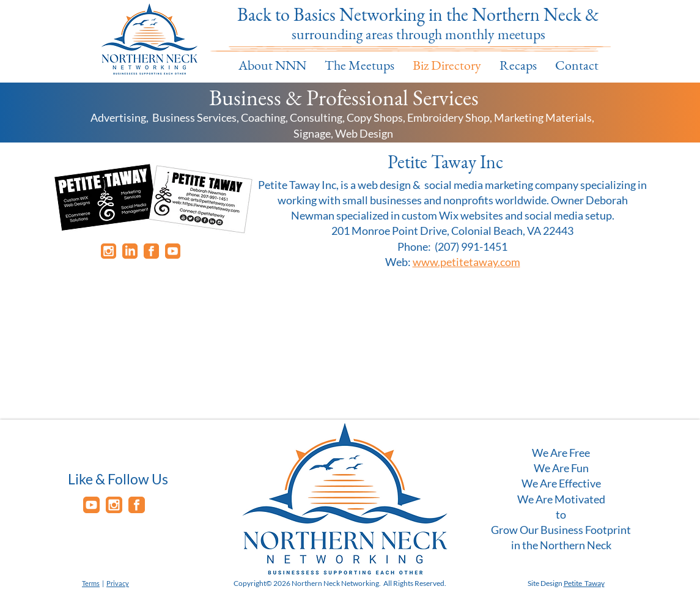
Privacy (118, 583)
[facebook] (151, 251)
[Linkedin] (130, 251)
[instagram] (109, 251)
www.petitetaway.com (466, 262)
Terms (91, 583)
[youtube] (173, 251)
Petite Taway (584, 583)
